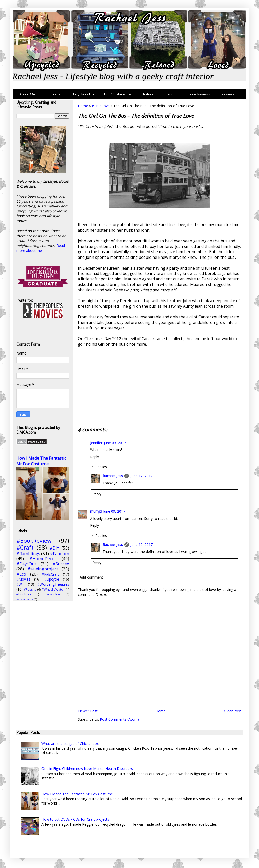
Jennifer (96, 443)
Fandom (172, 94)
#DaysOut (26, 564)
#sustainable (25, 599)
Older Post (232, 711)
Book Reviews (199, 94)
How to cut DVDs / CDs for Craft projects (75, 819)
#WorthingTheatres (53, 584)
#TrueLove (101, 106)
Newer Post (88, 711)
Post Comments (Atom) (119, 719)
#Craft (25, 547)
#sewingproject (43, 569)
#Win (20, 584)
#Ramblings (28, 553)
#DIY (54, 548)
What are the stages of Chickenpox (70, 743)
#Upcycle (52, 579)
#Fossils (30, 589)
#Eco (21, 574)
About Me (27, 94)
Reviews (227, 94)
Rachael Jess (113, 476)
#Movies (23, 579)
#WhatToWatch (53, 589)
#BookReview (34, 541)
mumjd (96, 511)
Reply (94, 457)
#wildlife (54, 594)
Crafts (55, 94)
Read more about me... (41, 248)
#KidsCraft (50, 574)
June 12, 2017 (142, 476)
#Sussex (61, 564)
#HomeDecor (43, 558)
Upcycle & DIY (84, 94)
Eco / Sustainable (118, 94)
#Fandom (59, 553)
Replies (101, 467)
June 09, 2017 (115, 443)
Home (83, 106)
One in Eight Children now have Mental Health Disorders (87, 769)
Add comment (91, 577)
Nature (148, 94)
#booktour (24, 594)
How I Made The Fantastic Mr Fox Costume (41, 461)
